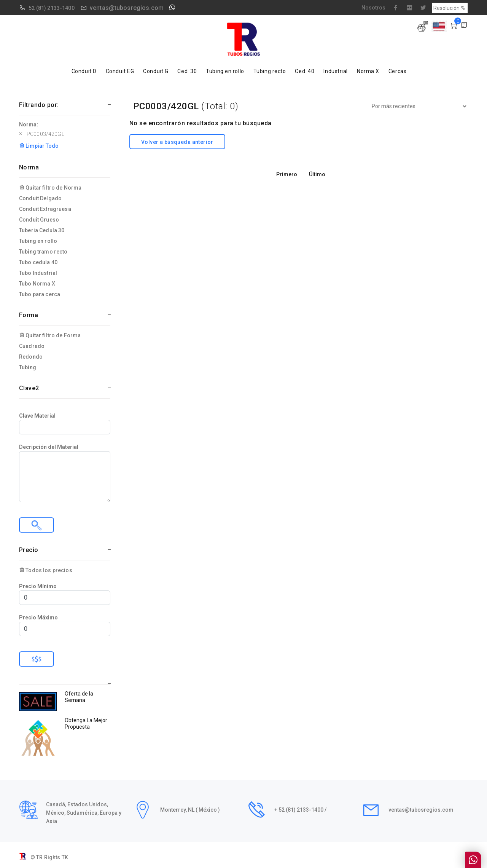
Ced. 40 (305, 71)
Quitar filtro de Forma (50, 335)
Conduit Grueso (39, 220)
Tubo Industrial (38, 273)
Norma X (368, 71)
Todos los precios (46, 570)
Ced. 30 (187, 71)
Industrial (336, 71)
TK (65, 857)
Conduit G (156, 71)
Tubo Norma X (37, 284)
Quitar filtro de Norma (50, 188)
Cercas (397, 71)
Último (317, 174)
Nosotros (373, 8)
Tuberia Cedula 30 (42, 230)
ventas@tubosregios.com (127, 8)
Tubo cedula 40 (38, 262)
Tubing (28, 367)
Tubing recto (270, 71)
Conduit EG (120, 71)
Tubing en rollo (225, 71)
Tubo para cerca (40, 294)
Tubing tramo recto (43, 252)
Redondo (31, 357)
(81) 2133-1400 (55, 8)
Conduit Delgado (40, 198)
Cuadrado (32, 346)
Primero (287, 174)
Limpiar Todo (39, 146)
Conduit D (84, 71)
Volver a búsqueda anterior (177, 142)
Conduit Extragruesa (45, 209)
